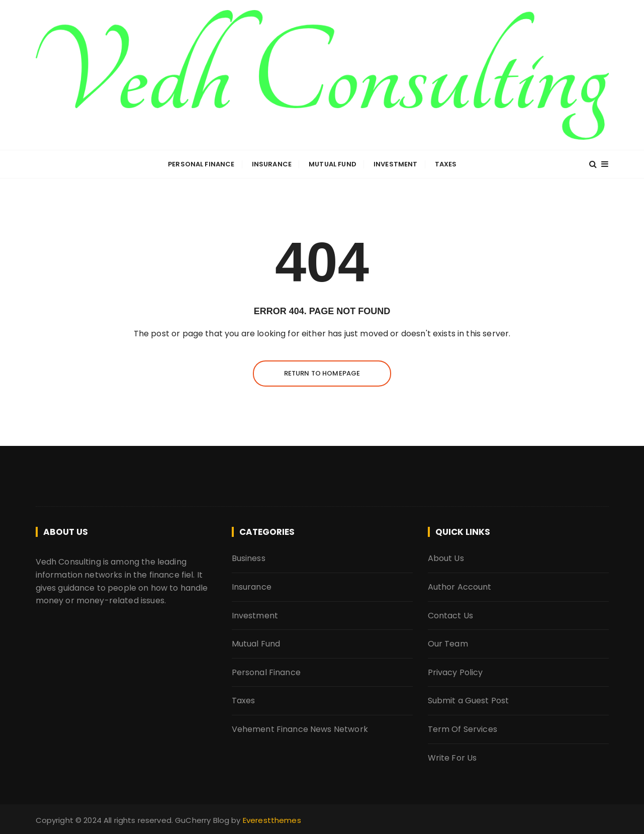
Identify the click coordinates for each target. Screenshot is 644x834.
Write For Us (452, 758)
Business (249, 558)
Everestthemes (272, 820)
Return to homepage (322, 373)
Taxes (446, 164)
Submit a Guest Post (469, 701)
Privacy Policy (455, 672)
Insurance (272, 164)
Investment (396, 164)
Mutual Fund (333, 164)
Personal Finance (201, 164)
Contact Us (451, 616)
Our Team (448, 644)
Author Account (460, 587)
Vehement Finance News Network (300, 729)
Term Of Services (463, 729)
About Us (446, 558)
